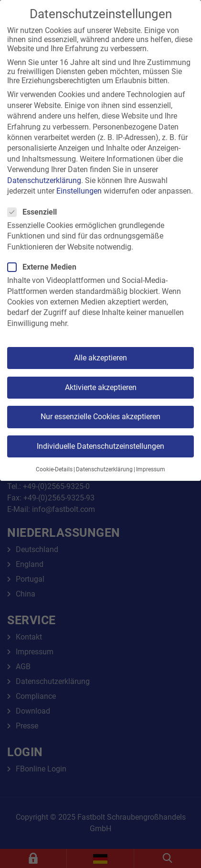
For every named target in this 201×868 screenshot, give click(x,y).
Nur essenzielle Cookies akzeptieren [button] (100, 417)
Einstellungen (79, 191)
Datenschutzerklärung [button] (104, 469)
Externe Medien (45, 267)
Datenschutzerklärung (44, 180)
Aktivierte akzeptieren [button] (101, 387)
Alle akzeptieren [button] (100, 358)
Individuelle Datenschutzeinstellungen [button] (100, 446)
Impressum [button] (151, 469)
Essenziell (35, 212)
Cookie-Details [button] (54, 469)
